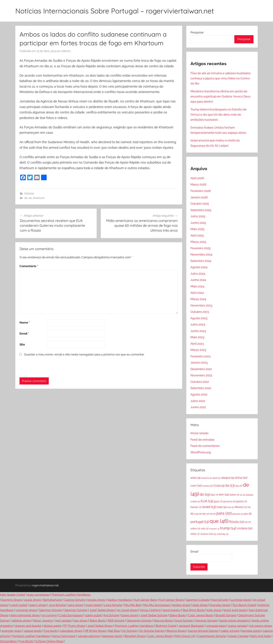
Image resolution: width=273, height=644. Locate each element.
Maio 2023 (197, 337)
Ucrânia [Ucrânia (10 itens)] (245, 528)
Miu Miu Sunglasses (157, 605)
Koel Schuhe (220, 600)
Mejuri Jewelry (43, 620)
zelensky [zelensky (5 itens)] (223, 534)
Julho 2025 (198, 216)
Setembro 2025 (201, 210)
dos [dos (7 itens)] (214, 495)
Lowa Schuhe (113, 605)
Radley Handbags (120, 600)
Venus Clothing (150, 610)
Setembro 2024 (201, 261)
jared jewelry (172, 610)
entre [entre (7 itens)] (235, 495)
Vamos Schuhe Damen (203, 631)
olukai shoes (32, 600)
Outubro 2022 (200, 382)
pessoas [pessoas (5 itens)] (238, 514)
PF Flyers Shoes (74, 626)
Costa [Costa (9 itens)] (219, 486)
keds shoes (200, 605)
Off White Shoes (95, 631)
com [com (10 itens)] (196, 486)
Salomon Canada (198, 600)
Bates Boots (178, 615)
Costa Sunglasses (71, 615)
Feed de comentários (205, 446)
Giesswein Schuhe (139, 620)
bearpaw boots (112, 636)
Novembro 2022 (201, 375)
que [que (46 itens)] (219, 521)
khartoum (39, 198)
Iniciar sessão (199, 433)
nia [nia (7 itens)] (206, 514)
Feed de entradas (202, 440)
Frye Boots (26, 641)
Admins (66, 51)
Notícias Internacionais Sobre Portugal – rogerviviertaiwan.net (115, 11)
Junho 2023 (198, 331)
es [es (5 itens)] (242, 495)
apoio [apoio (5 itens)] (217, 478)
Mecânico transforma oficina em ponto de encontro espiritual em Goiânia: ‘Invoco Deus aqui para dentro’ (220, 96)
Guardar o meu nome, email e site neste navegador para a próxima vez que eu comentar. (84, 354)
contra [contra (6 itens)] (208, 486)
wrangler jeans (11, 631)
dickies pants (52, 626)
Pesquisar (197, 32)
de (26, 198)
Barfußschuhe (52, 600)
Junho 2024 (198, 280)
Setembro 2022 (201, 388)
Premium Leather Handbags (71, 595)
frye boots (51, 631)
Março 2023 (198, 350)
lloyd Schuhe (184, 620)
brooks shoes (96, 600)
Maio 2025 (197, 229)
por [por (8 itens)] (248, 514)
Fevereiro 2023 (200, 356)
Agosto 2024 (199, 267)
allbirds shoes (21, 620)
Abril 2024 (197, 293)
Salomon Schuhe (51, 610)
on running (49, 615)
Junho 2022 (198, 407)
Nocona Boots (163, 620)
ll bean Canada (238, 636)
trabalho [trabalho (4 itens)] (214, 529)
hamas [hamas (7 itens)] (196, 507)
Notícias (29, 193)
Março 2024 (198, 299)
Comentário (29, 266)
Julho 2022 (198, 401)
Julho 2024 (198, 274)
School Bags (8, 641)
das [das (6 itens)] (239, 486)
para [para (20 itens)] (224, 513)
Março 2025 (198, 242)
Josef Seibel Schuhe (154, 615)
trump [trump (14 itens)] (228, 528)
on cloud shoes (127, 610)
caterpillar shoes (71, 631)
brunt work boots (235, 610)
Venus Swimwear (64, 636)
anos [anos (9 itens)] (195, 478)
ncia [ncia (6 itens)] (198, 514)
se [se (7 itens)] (248, 522)
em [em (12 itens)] (224, 494)
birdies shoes (181, 605)
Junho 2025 (198, 223)
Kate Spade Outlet (13, 595)
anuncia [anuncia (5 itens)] (206, 478)
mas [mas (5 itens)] (231, 507)
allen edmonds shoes (25, 615)
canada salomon (89, 636)
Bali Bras (114, 631)
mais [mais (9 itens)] (221, 507)
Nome (25, 323)
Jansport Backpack (191, 626)
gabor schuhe (230, 631)
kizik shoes (214, 610)
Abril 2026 (197, 178)
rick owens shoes (260, 626)
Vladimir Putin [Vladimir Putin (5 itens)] (208, 534)
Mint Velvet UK (185, 636)
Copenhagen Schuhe (212, 636)
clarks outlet (93, 615)
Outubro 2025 (200, 204)
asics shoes (76, 605)
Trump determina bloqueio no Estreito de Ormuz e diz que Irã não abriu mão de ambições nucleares (219, 115)
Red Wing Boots (194, 610)
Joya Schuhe (57, 605)
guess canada (237, 626)
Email (24, 333)
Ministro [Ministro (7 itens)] (241, 507)
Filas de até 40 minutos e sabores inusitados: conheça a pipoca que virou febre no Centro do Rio (221, 78)
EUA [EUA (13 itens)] (207, 501)
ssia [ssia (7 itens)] (205, 528)
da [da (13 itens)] (230, 485)
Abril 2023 (197, 344)
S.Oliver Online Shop (49, 641)
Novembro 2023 (201, 305)
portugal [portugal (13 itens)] (200, 522)
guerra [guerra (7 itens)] (241, 501)
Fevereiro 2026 (201, 191)
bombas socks (251, 631)
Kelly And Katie (261, 636)
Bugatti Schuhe (226, 615)
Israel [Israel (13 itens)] (209, 507)
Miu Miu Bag (133, 605)
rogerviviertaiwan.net (45, 585)
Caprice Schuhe (75, 600)
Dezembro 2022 (201, 369)
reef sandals (63, 620)
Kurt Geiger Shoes (171, 600)
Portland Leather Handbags (31, 636)
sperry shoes (38, 605)
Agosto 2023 (199, 318)
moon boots (93, 605)
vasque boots (33, 631)
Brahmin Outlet (166, 626)
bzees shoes (130, 615)
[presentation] (43, 367)
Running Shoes (12, 600)
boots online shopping (235, 620)
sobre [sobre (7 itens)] (195, 528)
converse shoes (26, 610)
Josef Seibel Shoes (102, 610)
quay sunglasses (38, 595)
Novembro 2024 (201, 254)
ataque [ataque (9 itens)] (228, 478)
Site (22, 344)
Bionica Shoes (176, 631)
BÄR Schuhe (116, 620)
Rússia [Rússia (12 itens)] (237, 522)
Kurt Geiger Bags (145, 600)
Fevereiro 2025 (200, 248)
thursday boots (220, 605)
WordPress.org (201, 452)
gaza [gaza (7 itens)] (218, 501)
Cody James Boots (201, 615)
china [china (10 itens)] (241, 478)
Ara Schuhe (112, 615)
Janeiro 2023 (199, 363)
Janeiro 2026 (199, 197)
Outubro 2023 (200, 312)
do (30, 198)
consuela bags (216, 626)
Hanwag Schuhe (206, 620)
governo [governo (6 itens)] (229, 501)
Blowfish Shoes (135, 636)
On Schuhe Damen (152, 631)
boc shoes (81, 620)
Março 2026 (198, 184)
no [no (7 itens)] (213, 514)
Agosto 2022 (199, 394)
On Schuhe (130, 631)
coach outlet (19, 605)
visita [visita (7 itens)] (195, 534)
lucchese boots (241, 600)
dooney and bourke (28, 626)
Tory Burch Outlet (244, 605)
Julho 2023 (198, 324)
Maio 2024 (197, 286)
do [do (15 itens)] (205, 494)
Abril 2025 (197, 235)
